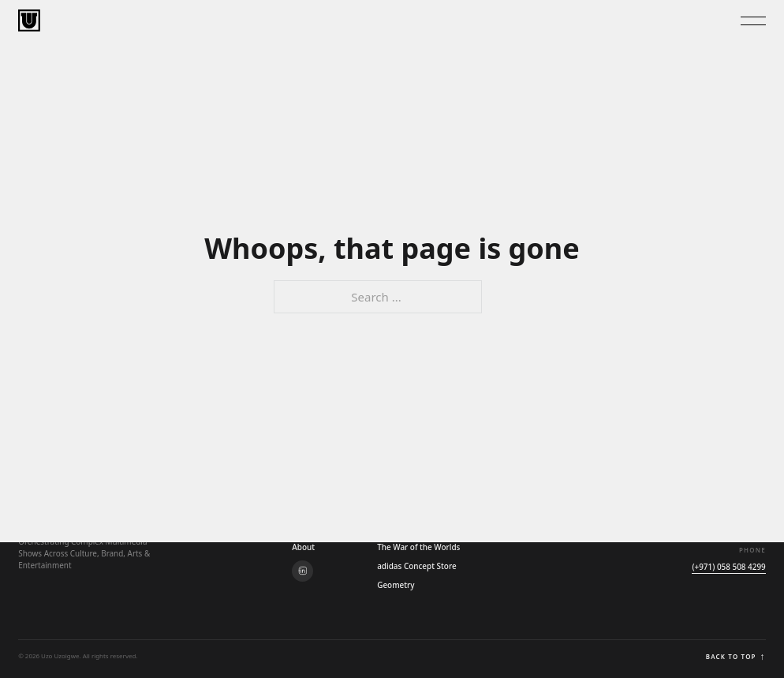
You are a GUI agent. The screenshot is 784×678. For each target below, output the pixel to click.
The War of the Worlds (418, 547)
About (303, 547)
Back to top (736, 657)
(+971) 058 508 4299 (728, 567)
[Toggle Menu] (753, 21)
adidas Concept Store (416, 566)
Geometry (396, 585)
